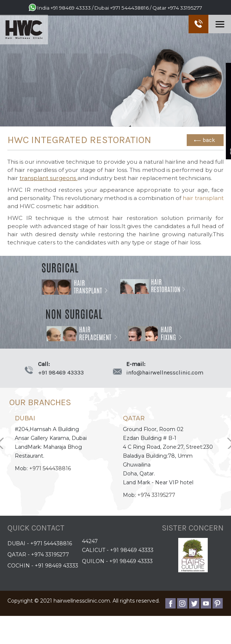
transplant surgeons (49, 178)
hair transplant (203, 198)
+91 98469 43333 (71, 8)
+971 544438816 (129, 8)
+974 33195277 (185, 8)
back (209, 140)
